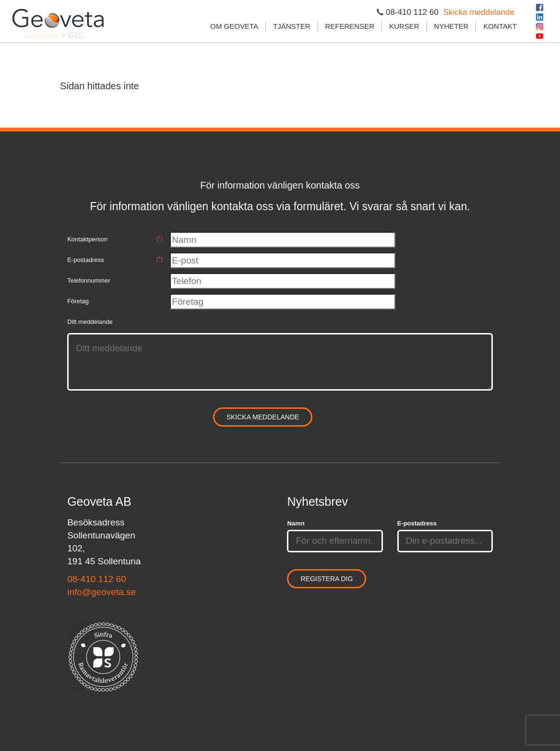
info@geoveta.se (101, 592)
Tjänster (292, 26)
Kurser (404, 26)
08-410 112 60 (97, 579)
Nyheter (452, 26)
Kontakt (500, 26)
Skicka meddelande (479, 12)
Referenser (350, 26)
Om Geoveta (234, 26)
